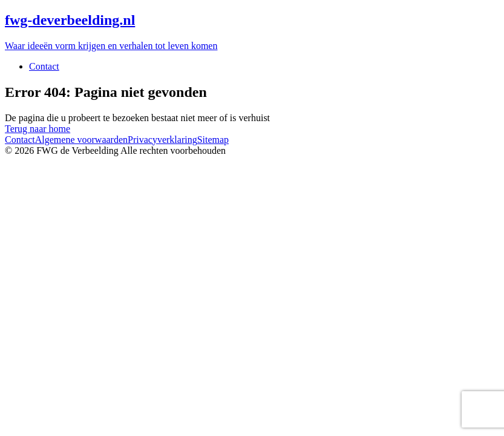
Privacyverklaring (162, 140)
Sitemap (213, 140)
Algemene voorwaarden (81, 140)
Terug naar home (38, 129)
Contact (44, 66)
